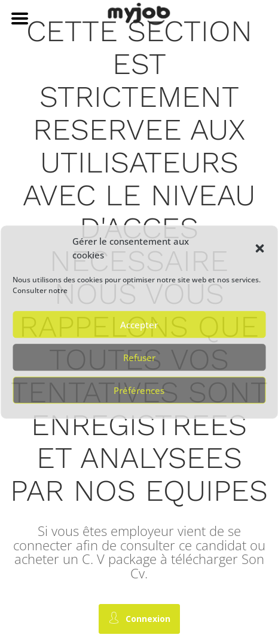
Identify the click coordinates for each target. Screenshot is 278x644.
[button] (259, 249)
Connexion (139, 618)
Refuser (139, 358)
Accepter (139, 325)
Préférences (139, 390)
